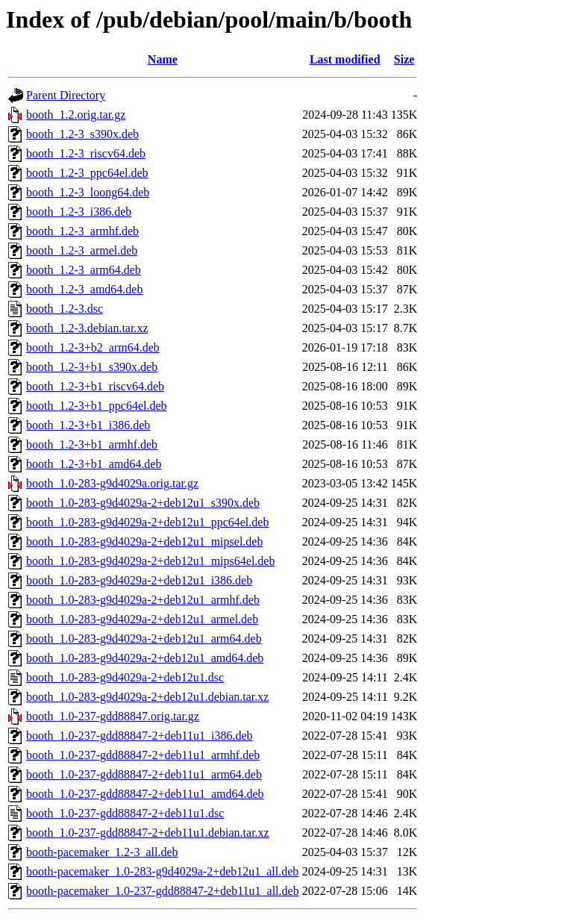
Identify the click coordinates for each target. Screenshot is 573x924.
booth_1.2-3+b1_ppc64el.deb (97, 406)
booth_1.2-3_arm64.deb (84, 270)
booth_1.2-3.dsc (65, 309)
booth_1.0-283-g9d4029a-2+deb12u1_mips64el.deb (150, 561)
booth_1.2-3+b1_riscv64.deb (95, 386)
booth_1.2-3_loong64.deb (88, 192)
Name (163, 59)
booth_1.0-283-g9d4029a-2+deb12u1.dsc (125, 677)
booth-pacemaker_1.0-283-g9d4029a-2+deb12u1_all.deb (162, 871)
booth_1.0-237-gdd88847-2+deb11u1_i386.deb (140, 736)
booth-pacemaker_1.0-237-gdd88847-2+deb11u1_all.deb (163, 891)
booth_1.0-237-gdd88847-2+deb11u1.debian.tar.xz (148, 833)
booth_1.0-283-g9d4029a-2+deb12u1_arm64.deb (144, 639)
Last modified (345, 59)
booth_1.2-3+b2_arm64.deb (93, 347)
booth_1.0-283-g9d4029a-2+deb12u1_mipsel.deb (144, 541)
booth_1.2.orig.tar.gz (76, 115)
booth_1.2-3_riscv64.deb (86, 153)
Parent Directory (66, 95)
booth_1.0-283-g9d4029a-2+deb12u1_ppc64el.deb (147, 522)
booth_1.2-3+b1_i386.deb (88, 425)
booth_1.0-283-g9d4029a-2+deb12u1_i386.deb (139, 580)
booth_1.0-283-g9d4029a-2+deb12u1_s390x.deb (143, 503)
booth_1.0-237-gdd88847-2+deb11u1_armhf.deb (143, 755)
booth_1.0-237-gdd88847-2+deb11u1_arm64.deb (144, 774)
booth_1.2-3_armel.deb (82, 250)
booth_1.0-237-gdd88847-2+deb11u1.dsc (125, 813)
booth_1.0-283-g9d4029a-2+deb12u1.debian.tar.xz (147, 697)
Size (404, 59)
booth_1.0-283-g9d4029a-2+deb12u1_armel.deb (142, 619)
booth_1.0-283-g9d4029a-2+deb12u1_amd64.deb (145, 658)
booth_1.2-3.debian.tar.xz (87, 328)
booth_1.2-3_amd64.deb (84, 289)
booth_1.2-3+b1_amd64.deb (94, 464)
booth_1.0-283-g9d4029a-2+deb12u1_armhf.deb (143, 600)
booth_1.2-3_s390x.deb (82, 134)
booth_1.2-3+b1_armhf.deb (92, 444)
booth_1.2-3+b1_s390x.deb (92, 367)
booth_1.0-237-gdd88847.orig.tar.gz (113, 716)
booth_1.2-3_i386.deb (79, 212)
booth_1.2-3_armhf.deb (82, 231)
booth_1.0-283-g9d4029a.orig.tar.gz (112, 483)
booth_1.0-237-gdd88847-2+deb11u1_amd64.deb (145, 794)
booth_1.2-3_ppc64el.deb (87, 173)
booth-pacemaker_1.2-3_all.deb (102, 852)
